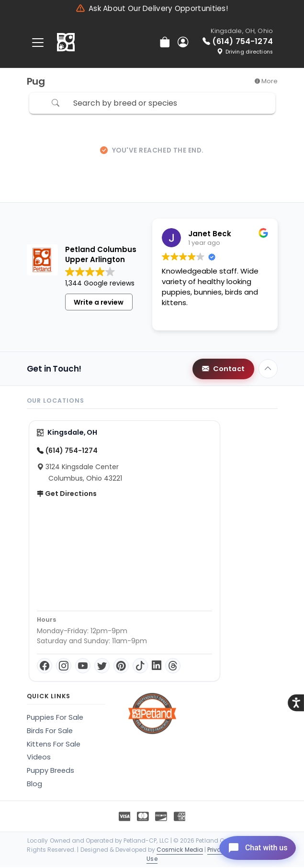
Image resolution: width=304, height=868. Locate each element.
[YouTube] (83, 667)
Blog (34, 785)
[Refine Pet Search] (41, 104)
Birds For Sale (50, 732)
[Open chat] (253, 846)
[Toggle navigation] (38, 42)
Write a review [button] (99, 303)
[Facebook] (45, 667)
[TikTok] (140, 667)
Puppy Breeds (51, 771)
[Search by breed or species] (149, 104)
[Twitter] (102, 667)
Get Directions (67, 494)
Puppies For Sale (55, 718)
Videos (39, 758)
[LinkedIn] (157, 667)
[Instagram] (64, 667)
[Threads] (173, 667)
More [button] (266, 81)
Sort (243, 104)
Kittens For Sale (54, 745)
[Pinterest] (121, 667)
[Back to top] (268, 370)
